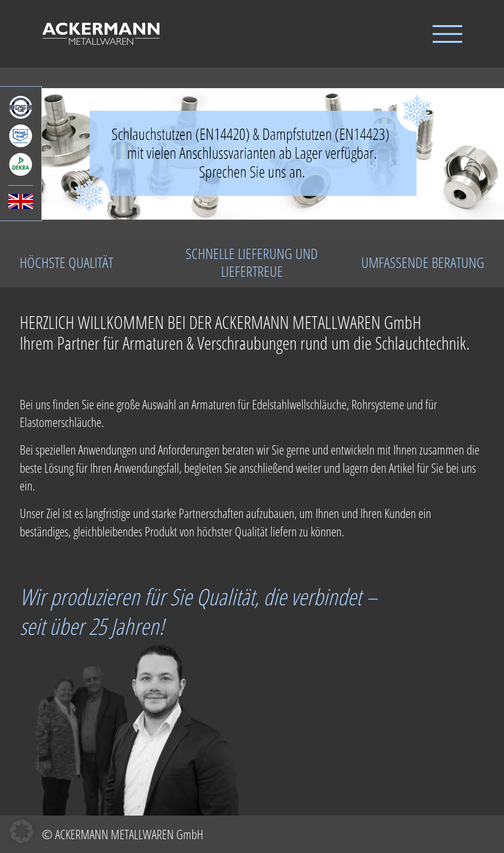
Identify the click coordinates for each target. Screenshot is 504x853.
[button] (22, 831)
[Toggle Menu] (447, 34)
